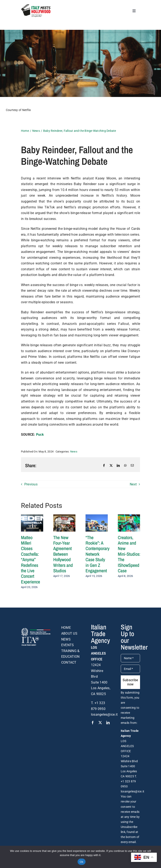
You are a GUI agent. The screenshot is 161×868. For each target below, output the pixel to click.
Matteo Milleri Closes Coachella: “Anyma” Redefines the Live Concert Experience (31, 560)
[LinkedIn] (118, 465)
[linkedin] (108, 723)
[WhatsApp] (125, 465)
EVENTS (68, 645)
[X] (111, 465)
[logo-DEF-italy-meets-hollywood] (36, 6)
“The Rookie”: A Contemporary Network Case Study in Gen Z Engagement (97, 554)
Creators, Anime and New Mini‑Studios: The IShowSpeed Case (129, 554)
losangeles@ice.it (104, 714)
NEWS (66, 639)
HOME (66, 628)
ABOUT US (69, 633)
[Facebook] (104, 465)
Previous (31, 484)
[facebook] (93, 723)
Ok (81, 862)
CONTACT (69, 662)
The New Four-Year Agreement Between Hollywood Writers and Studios (63, 554)
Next (133, 484)
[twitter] (100, 723)
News (74, 452)
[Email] (132, 465)
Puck (40, 435)
